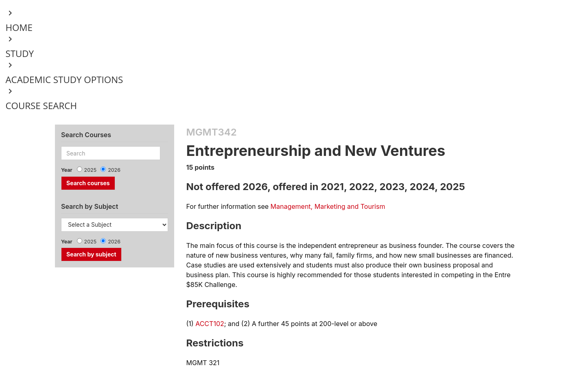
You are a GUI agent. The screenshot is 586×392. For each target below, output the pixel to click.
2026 (114, 170)
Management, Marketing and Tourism (328, 206)
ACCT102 (210, 324)
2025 (91, 170)
